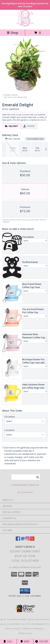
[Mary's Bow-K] (25, 26)
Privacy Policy (13, 629)
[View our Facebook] (18, 540)
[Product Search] (26, 477)
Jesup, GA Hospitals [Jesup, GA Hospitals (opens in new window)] (39, 619)
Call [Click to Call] (8, 641)
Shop (13, 33)
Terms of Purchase (33, 629)
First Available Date (35, 139)
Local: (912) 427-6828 (25, 561)
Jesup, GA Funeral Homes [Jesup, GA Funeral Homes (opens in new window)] (14, 619)
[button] (25, 591)
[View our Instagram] (27, 540)
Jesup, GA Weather (10, 624)
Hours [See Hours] (42, 641)
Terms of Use (25, 633)
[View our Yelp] (32, 540)
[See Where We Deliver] (25, 492)
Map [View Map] (25, 641)
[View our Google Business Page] (23, 540)
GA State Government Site (36, 624)
